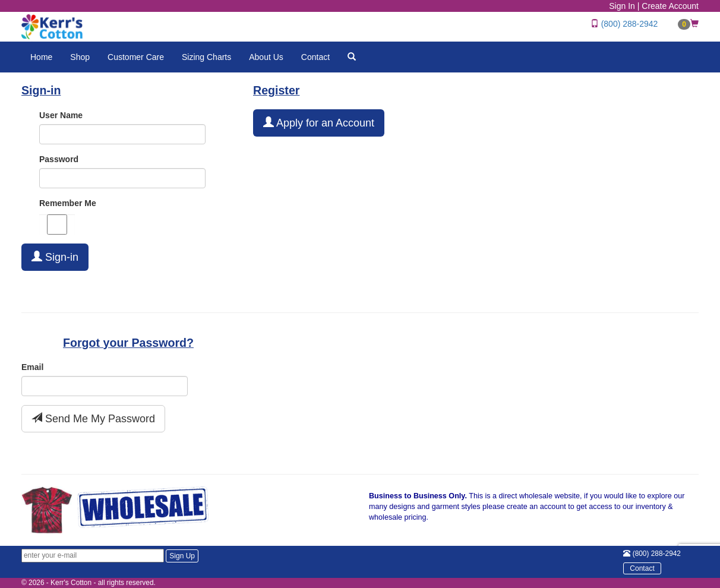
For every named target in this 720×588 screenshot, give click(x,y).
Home (41, 57)
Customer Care (136, 57)
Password (59, 159)
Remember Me (68, 203)
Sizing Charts (206, 57)
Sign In (622, 6)
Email (32, 367)
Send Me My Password (93, 418)
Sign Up (182, 556)
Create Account (670, 6)
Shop (80, 57)
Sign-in (55, 257)
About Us (266, 57)
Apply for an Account (319, 123)
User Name (61, 115)
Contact (315, 57)
